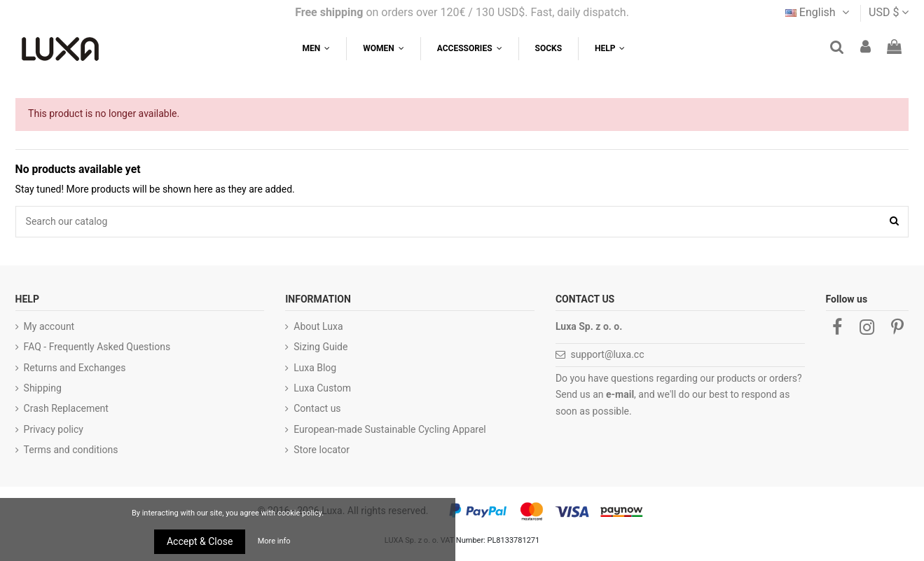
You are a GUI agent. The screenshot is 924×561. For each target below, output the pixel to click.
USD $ (889, 12)
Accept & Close (200, 541)
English (819, 12)
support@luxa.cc (608, 354)
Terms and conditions (71, 450)
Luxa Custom (322, 388)
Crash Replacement (66, 408)
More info (274, 541)
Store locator (322, 450)
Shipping (43, 388)
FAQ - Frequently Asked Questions (97, 347)
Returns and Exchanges (75, 368)
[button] (609, 49)
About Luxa (318, 326)
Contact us (317, 408)
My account (49, 326)
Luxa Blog (315, 368)
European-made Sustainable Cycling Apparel (389, 429)
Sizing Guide (320, 347)
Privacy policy (54, 429)
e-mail (620, 394)
